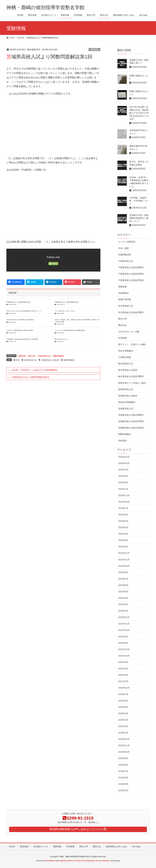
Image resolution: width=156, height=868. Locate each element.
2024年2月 (123, 540)
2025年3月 (123, 476)
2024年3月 (123, 534)
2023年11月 (124, 560)
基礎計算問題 (125, 299)
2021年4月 (123, 669)
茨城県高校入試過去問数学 (131, 415)
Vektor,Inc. (106, 861)
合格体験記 (124, 293)
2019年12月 (124, 739)
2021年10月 (124, 656)
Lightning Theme (66, 861)
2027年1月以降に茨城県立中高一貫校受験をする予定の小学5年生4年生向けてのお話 (139, 113)
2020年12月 (124, 688)
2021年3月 (123, 675)
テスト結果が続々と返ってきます (65, 311)
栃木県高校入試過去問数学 (131, 376)
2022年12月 (124, 617)
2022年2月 (123, 637)
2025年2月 (123, 482)
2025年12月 (124, 457)
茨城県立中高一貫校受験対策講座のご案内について (139, 218)
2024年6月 (123, 515)
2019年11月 (124, 745)
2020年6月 (123, 701)
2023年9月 (123, 572)
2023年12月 (124, 553)
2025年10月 (124, 463)
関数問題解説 (58, 356)
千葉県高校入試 (126, 261)
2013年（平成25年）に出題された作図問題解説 (35, 370)
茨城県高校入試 (44, 356)
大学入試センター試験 (129, 332)
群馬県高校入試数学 (128, 396)
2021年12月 (124, 649)
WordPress (51, 861)
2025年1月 (123, 489)
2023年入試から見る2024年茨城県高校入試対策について (24, 311)
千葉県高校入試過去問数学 (131, 267)
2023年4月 (123, 598)
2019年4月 (123, 790)
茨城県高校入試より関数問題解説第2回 (67, 302)
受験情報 (94, 50)
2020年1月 (123, 733)
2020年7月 (123, 694)
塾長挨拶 (24, 847)
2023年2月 (123, 604)
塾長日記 (32, 356)
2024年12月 (124, 495)
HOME (12, 847)
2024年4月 (123, 527)
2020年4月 (123, 713)
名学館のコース (41, 847)
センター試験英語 (127, 242)
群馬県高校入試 (126, 389)
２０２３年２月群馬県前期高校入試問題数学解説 (70, 330)
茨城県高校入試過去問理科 (131, 421)
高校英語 (122, 441)
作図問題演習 (125, 255)
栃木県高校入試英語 (128, 370)
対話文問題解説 (126, 351)
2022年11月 (124, 624)
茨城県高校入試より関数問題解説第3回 (18, 302)
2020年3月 (123, 720)
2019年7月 (123, 771)
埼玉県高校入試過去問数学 (131, 312)
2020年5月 (123, 707)
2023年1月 (123, 611)
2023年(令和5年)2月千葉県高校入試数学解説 (20, 320)
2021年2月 (123, 681)
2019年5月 (123, 784)
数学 (18, 360)
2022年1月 (123, 643)
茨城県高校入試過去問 (50, 360)
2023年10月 (124, 566)
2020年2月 (123, 726)
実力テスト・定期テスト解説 (132, 344)
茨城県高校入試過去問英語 (131, 428)
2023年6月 (123, 585)
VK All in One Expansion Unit (87, 861)
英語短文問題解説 (127, 402)
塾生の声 (122, 319)
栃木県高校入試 (126, 364)
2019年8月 (123, 765)
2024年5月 (123, 521)
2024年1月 (123, 547)
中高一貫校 (124, 248)
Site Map (136, 847)
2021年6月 (123, 662)
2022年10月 (124, 630)
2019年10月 (124, 752)
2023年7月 (123, 579)
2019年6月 (123, 778)
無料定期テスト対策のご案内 (132, 383)
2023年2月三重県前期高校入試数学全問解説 (20, 330)
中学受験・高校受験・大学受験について (139, 201)
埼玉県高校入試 (126, 306)
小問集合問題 (125, 357)
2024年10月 (124, 502)
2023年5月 (123, 592)
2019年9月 (123, 758)
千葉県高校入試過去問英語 (131, 280)
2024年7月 (123, 508)
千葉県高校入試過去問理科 (131, 274)
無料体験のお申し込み (117, 847)
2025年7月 (123, 470)
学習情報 (122, 338)
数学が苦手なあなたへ (62, 339)
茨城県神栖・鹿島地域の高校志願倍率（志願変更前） (23, 339)
